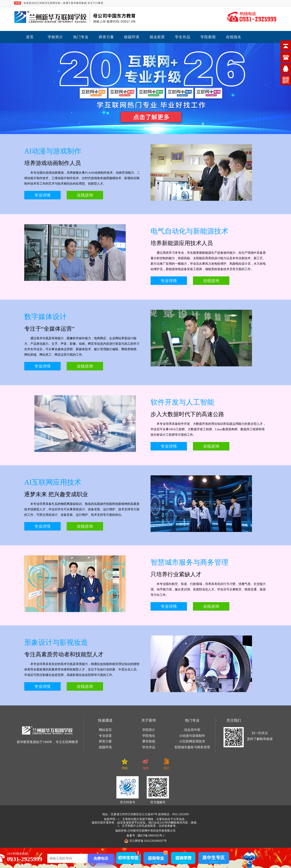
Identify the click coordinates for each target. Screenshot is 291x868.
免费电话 (101, 858)
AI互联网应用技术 (192, 741)
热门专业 (81, 37)
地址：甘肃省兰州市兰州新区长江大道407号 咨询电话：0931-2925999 (145, 814)
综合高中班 (192, 730)
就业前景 (157, 37)
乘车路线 (149, 741)
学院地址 (149, 736)
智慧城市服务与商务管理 (192, 747)
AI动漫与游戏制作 (192, 736)
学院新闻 (208, 37)
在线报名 (234, 37)
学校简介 (55, 37)
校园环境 (132, 37)
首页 (30, 37)
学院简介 (149, 730)
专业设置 (105, 736)
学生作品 (183, 37)
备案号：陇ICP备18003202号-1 (145, 836)
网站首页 (105, 730)
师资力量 (106, 37)
